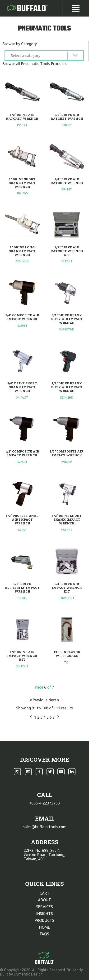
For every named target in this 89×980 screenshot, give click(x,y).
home (45, 927)
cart (45, 893)
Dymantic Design (28, 974)
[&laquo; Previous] (31, 717)
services (44, 907)
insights (45, 914)
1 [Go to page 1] (36, 717)
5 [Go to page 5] (48, 717)
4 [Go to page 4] (45, 717)
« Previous (39, 700)
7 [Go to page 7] (54, 717)
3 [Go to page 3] (42, 717)
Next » (54, 700)
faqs (44, 934)
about (44, 900)
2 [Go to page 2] (39, 717)
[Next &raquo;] (58, 717)
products (44, 920)
